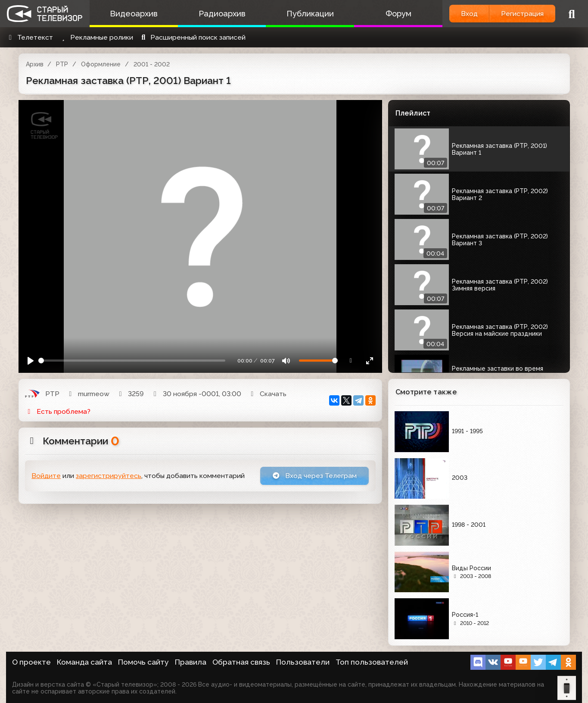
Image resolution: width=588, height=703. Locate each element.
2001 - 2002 (152, 64)
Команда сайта (84, 662)
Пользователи (303, 662)
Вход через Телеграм (314, 476)
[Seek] (132, 361)
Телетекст (30, 37)
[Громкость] (318, 361)
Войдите (46, 476)
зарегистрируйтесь (109, 476)
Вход (468, 14)
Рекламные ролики (96, 37)
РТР (62, 64)
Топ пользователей (372, 662)
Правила (191, 662)
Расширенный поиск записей (192, 37)
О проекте (31, 662)
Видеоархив (133, 14)
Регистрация (522, 14)
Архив (35, 64)
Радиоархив (221, 14)
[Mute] (286, 361)
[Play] (31, 361)
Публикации (309, 14)
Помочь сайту (143, 662)
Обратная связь (241, 662)
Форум (397, 14)
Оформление (101, 64)
